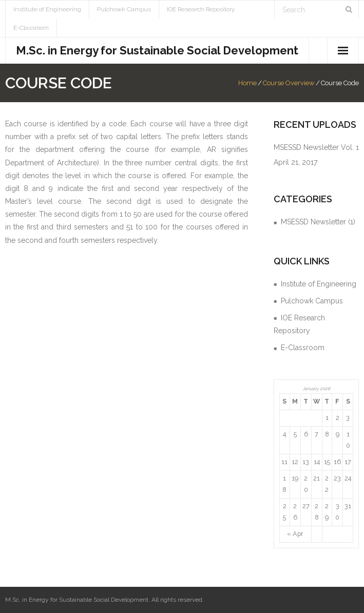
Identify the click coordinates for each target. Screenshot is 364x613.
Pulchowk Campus (124, 9)
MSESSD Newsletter (313, 222)
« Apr (295, 534)
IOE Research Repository (201, 9)
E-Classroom (31, 28)
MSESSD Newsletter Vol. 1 (316, 147)
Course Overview (289, 83)
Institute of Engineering (47, 9)
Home (247, 83)
